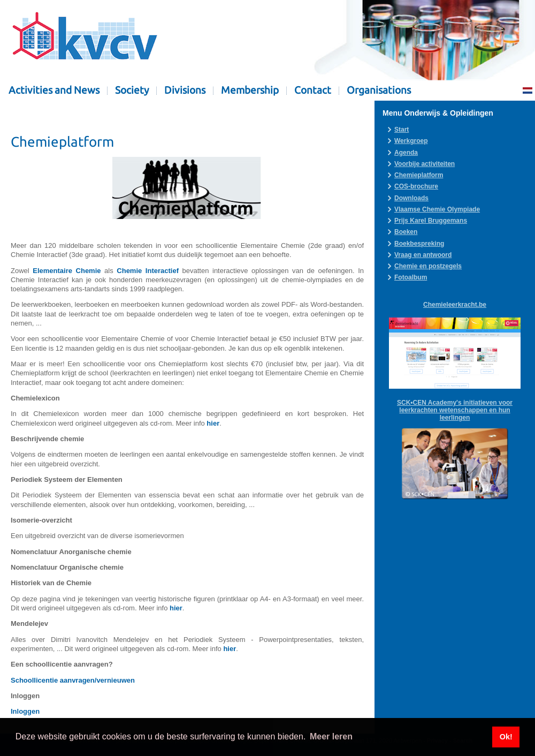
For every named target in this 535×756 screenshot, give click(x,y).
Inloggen (25, 711)
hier (213, 423)
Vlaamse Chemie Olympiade (437, 209)
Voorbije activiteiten (425, 164)
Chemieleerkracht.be (455, 305)
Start (402, 130)
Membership (250, 90)
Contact (313, 90)
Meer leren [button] (331, 736)
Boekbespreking (419, 244)
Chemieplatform (419, 175)
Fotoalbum (411, 277)
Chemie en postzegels (428, 266)
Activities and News (54, 90)
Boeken (406, 232)
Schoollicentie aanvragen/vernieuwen (73, 680)
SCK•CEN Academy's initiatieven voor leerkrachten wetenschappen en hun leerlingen (455, 410)
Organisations (379, 90)
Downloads (411, 198)
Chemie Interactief (148, 271)
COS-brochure (416, 186)
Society (132, 90)
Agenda (406, 153)
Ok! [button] (506, 737)
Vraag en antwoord (423, 255)
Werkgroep (411, 141)
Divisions (185, 90)
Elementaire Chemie (67, 271)
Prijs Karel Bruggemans (431, 221)
